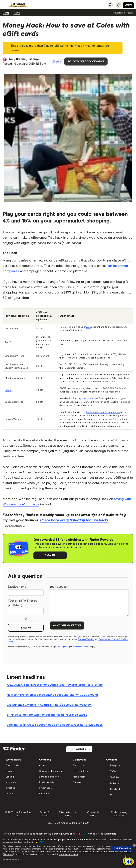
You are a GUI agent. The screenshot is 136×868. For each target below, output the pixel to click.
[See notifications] (119, 5)
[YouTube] (118, 778)
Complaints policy (93, 814)
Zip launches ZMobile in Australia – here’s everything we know (49, 705)
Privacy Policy (63, 647)
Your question (59, 587)
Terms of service (44, 814)
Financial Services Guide (94, 852)
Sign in (26, 628)
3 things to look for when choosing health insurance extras (47, 715)
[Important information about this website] (123, 13)
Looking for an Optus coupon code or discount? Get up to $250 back (55, 725)
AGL (88, 327)
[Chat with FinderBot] (129, 860)
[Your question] (89, 603)
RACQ (8, 390)
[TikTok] (118, 772)
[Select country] (79, 749)
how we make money (68, 854)
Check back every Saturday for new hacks (74, 520)
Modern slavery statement (119, 814)
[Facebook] (118, 790)
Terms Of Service (86, 639)
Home (6, 13)
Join (128, 5)
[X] (118, 796)
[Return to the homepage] (18, 5)
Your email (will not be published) (23, 603)
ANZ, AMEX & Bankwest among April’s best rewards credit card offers (55, 685)
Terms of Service (82, 647)
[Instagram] (118, 766)
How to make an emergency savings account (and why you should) (52, 695)
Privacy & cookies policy (68, 814)
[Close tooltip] (134, 845)
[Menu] (4, 5)
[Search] (110, 5)
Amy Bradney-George (24, 59)
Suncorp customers (83, 398)
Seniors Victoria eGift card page (103, 412)
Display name (17, 587)
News (17, 13)
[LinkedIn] (118, 784)
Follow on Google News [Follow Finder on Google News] (86, 61)
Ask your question (67, 625)
